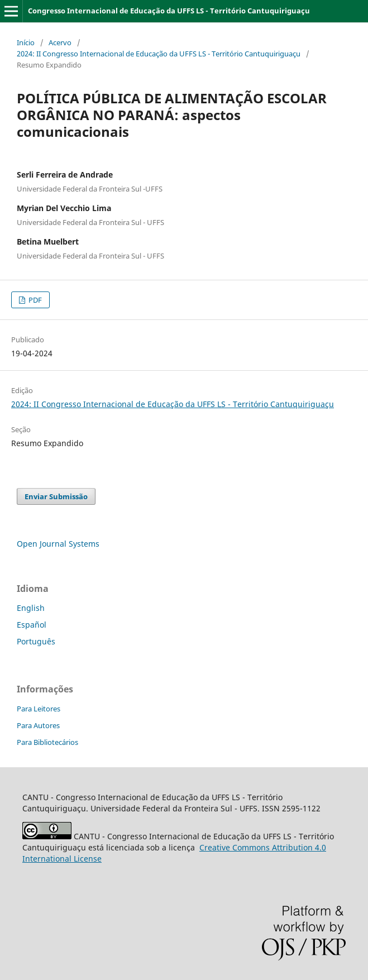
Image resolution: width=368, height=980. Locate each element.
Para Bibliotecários (47, 742)
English (31, 608)
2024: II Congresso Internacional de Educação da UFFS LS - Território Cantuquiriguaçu (159, 54)
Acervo (60, 42)
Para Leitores (39, 709)
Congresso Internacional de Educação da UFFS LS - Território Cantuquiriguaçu (169, 11)
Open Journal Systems (58, 544)
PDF (34, 300)
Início (26, 42)
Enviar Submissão (56, 496)
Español (32, 625)
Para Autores (38, 725)
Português (36, 641)
